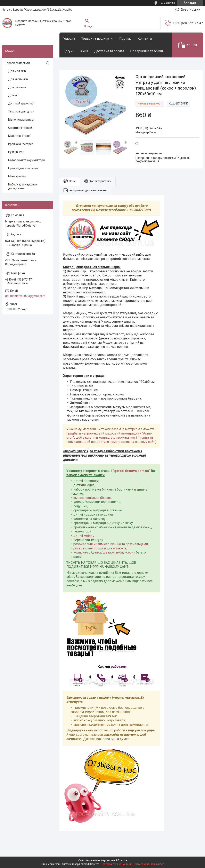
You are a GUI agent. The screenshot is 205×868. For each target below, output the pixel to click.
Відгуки (68, 51)
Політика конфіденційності (149, 864)
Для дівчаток (17, 87)
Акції (84, 51)
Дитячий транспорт (22, 103)
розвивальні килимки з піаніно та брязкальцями (111, 544)
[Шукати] (87, 21)
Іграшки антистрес (21, 144)
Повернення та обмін (146, 51)
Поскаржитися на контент (116, 864)
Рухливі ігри (16, 152)
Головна (69, 39)
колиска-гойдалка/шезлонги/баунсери (103, 552)
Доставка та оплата (109, 51)
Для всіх (14, 95)
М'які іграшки (17, 176)
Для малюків (17, 71)
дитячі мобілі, (84, 536)
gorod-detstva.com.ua (132, 471)
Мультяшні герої (19, 136)
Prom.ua (122, 860)
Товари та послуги (95, 39)
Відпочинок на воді (21, 120)
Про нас (125, 39)
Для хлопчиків (18, 79)
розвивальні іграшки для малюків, (100, 548)
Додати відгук (190, 10)
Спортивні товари (20, 128)
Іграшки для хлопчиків (23, 168)
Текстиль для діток (21, 111)
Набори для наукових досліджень (23, 186)
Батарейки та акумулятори (26, 160)
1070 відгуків (167, 3)
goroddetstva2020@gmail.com (25, 296)
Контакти (145, 39)
